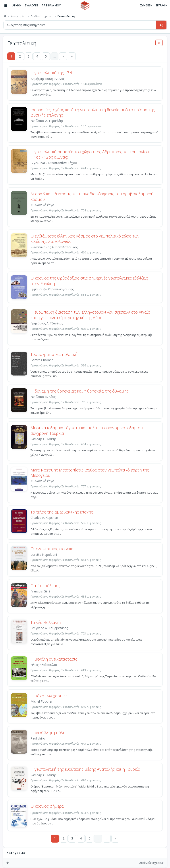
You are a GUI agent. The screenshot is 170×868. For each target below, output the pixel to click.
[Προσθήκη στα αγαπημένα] (159, 43)
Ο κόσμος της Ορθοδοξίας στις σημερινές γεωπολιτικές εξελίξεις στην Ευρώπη (89, 281)
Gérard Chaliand (42, 360)
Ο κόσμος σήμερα (47, 806)
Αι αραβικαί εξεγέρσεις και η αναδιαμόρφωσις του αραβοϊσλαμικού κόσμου (92, 196)
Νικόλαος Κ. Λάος (43, 397)
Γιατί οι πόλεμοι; (45, 586)
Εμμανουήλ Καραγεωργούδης (52, 289)
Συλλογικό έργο (42, 481)
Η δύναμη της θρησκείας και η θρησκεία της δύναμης (80, 391)
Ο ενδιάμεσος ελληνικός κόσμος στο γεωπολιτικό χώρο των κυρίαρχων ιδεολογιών (85, 239)
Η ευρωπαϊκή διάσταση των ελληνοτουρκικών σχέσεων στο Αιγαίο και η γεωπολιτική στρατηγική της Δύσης (90, 315)
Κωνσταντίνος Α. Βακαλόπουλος (54, 247)
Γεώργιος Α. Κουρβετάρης (49, 628)
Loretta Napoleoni (44, 555)
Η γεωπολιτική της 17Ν (51, 73)
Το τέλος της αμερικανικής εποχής (62, 512)
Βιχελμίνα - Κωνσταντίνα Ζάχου (54, 163)
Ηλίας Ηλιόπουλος (44, 665)
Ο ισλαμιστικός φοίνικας (53, 549)
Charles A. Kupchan (44, 518)
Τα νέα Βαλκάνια (46, 622)
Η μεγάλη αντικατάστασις (54, 659)
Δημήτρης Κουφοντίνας (47, 79)
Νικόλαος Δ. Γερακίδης (47, 121)
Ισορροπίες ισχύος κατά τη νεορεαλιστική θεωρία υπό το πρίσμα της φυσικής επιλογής (93, 112)
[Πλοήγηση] (6, 6)
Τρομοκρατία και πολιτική (54, 354)
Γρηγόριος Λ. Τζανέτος (47, 323)
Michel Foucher (42, 701)
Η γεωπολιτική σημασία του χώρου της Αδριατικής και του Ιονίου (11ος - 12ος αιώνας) (90, 154)
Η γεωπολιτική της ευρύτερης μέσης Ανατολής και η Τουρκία (85, 769)
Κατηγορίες (18, 16)
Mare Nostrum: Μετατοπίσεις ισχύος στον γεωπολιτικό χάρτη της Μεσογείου (90, 473)
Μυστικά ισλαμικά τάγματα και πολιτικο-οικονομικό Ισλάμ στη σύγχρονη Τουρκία (88, 430)
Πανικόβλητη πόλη (48, 732)
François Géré (41, 591)
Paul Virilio (38, 738)
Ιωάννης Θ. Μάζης (43, 439)
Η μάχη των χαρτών (49, 696)
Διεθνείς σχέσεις (42, 16)
